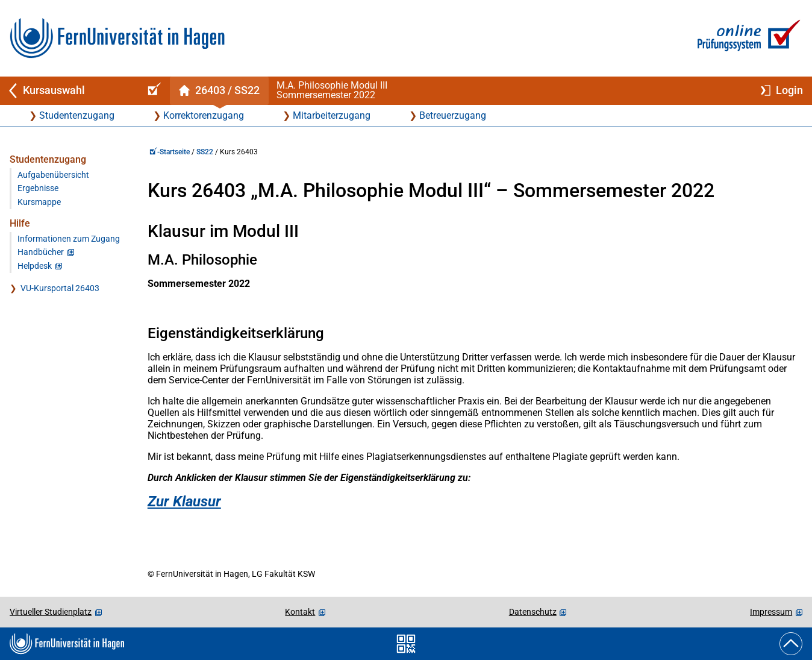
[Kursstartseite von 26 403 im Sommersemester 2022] (219, 91)
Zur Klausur (184, 501)
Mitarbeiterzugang (332, 115)
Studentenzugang (77, 115)
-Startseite (170, 152)
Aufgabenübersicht (53, 175)
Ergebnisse (38, 188)
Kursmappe (39, 202)
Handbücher (41, 252)
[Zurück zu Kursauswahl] (67, 91)
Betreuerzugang (453, 115)
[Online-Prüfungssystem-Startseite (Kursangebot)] (152, 91)
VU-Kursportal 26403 (60, 288)
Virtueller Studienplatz (51, 612)
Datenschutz (533, 612)
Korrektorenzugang (204, 115)
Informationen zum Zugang (69, 239)
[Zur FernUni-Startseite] (117, 38)
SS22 (205, 152)
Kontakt (300, 612)
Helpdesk (35, 266)
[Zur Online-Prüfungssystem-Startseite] (747, 38)
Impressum (771, 612)
